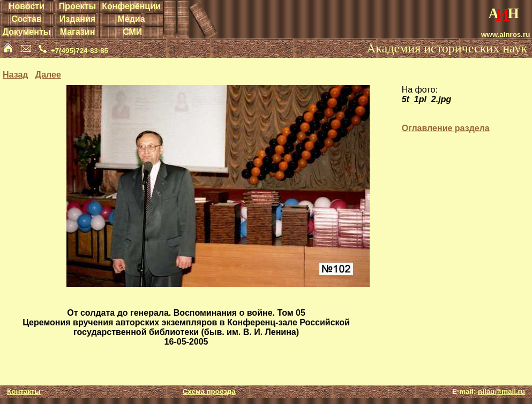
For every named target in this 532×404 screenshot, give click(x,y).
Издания (77, 19)
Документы (26, 32)
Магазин (78, 32)
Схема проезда (209, 391)
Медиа (131, 19)
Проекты (77, 6)
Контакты (24, 391)
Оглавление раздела (446, 128)
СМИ (132, 32)
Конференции (131, 6)
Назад (15, 75)
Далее (48, 75)
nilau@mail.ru (501, 391)
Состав (27, 19)
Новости (27, 6)
